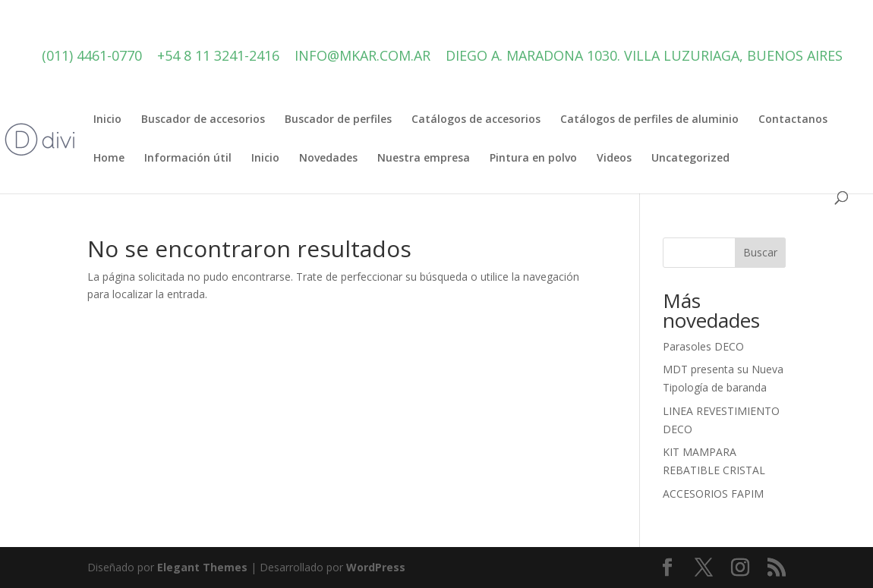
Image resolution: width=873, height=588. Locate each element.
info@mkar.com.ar (362, 55)
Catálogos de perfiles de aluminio (649, 120)
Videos (614, 159)
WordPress (376, 567)
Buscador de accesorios (203, 120)
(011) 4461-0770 (92, 55)
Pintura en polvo (533, 159)
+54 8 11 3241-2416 (218, 55)
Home (109, 159)
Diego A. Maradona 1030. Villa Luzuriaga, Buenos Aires (644, 55)
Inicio (107, 120)
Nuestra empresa (424, 159)
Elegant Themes (202, 567)
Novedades (328, 159)
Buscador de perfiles (338, 120)
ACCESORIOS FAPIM (713, 494)
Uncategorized (690, 159)
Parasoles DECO (703, 346)
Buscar (760, 252)
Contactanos (793, 120)
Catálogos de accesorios (476, 120)
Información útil (188, 159)
